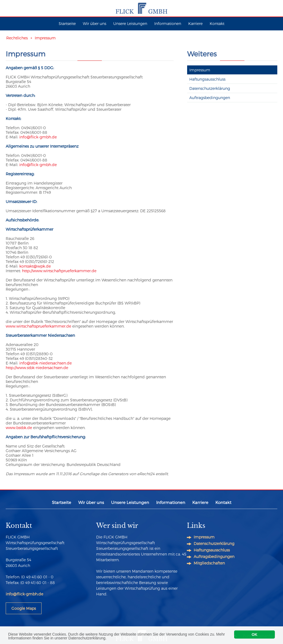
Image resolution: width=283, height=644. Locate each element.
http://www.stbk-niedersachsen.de (37, 368)
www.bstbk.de (19, 428)
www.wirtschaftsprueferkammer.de (38, 326)
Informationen (168, 23)
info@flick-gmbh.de (38, 137)
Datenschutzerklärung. (87, 638)
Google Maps (24, 608)
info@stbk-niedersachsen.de (45, 363)
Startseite (67, 23)
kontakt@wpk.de (35, 266)
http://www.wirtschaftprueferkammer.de (59, 271)
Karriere (195, 23)
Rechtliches (17, 38)
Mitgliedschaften (209, 563)
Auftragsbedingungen (210, 98)
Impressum (45, 38)
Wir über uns (95, 23)
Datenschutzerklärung (210, 88)
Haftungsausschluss (207, 79)
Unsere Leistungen (130, 23)
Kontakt (217, 23)
